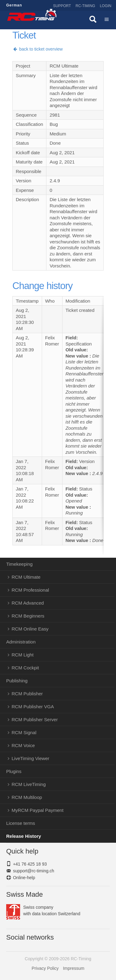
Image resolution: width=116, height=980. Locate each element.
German (14, 5)
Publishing (17, 681)
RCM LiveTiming (29, 784)
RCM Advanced (28, 603)
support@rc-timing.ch (34, 871)
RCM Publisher (27, 694)
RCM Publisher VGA (33, 707)
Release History (24, 836)
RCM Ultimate (26, 577)
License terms (21, 823)
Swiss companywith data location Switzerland (43, 911)
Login (106, 6)
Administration (21, 642)
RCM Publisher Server (35, 719)
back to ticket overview (38, 49)
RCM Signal (24, 732)
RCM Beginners (28, 616)
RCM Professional (30, 590)
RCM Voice (23, 745)
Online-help (24, 878)
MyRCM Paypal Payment (38, 810)
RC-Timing (85, 6)
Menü (107, 20)
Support (62, 6)
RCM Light (23, 655)
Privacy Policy (45, 968)
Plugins (14, 771)
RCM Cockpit (25, 668)
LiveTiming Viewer (31, 758)
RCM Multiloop (27, 797)
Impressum (73, 968)
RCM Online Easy (30, 629)
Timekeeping (19, 564)
